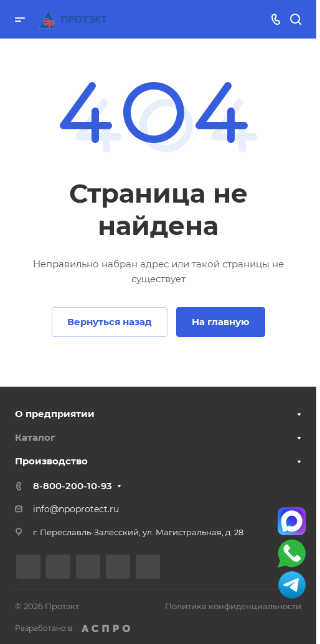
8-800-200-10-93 (73, 486)
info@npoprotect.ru (76, 509)
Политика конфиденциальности (233, 606)
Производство (51, 461)
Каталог (35, 437)
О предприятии (55, 414)
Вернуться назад (110, 322)
